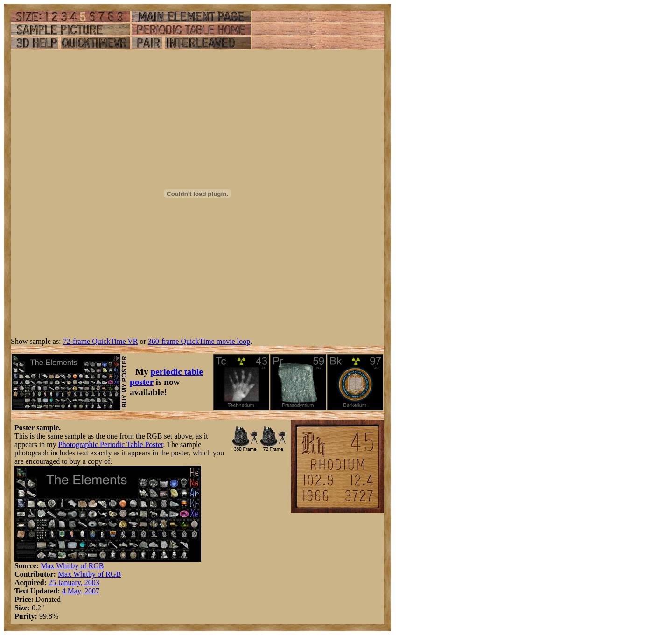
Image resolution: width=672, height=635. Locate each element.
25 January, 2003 (74, 583)
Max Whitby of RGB (72, 566)
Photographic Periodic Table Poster (111, 444)
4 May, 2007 (81, 591)
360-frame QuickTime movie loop (199, 341)
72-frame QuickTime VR (101, 341)
